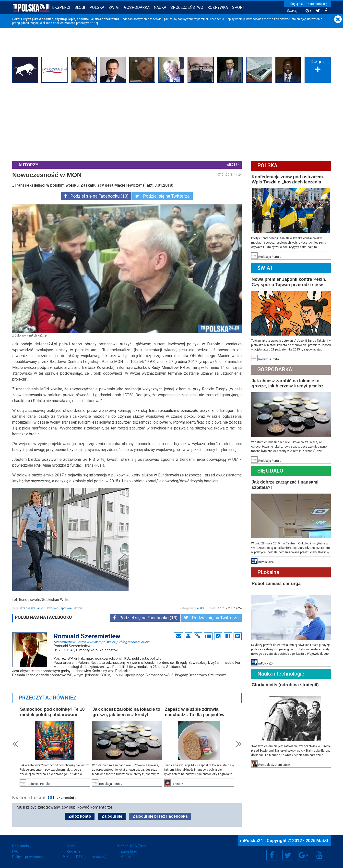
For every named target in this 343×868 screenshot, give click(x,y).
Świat (114, 7)
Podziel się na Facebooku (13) (96, 196)
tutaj (95, 23)
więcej (232, 165)
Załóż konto (80, 816)
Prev (15, 744)
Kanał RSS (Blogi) (134, 846)
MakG (322, 840)
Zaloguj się (295, 4)
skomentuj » (66, 798)
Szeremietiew (102, 642)
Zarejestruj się (317, 4)
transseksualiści (33, 608)
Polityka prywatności (28, 857)
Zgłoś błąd (129, 851)
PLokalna (268, 572)
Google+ (304, 855)
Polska (97, 7)
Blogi (80, 7)
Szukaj (292, 11)
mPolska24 (252, 840)
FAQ (15, 851)
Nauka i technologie (281, 674)
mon (79, 608)
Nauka (160, 7)
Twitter (288, 855)
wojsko (53, 608)
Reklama (73, 851)
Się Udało (270, 471)
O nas (71, 846)
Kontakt (127, 857)
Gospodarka (137, 7)
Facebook (272, 855)
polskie (67, 608)
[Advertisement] (172, 121)
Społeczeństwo (187, 7)
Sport (238, 7)
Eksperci (61, 7)
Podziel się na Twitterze (162, 196)
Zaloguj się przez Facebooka (160, 816)
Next (239, 744)
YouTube (319, 855)
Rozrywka (218, 7)
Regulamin (21, 846)
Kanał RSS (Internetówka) (87, 857)
